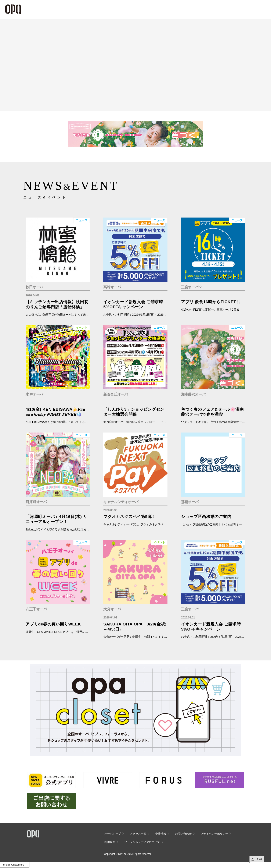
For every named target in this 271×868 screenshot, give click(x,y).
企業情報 (161, 834)
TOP (259, 859)
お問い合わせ (183, 834)
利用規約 (110, 842)
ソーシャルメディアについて (142, 842)
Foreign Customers (13, 865)
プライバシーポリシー (214, 834)
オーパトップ (113, 834)
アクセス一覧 (138, 834)
